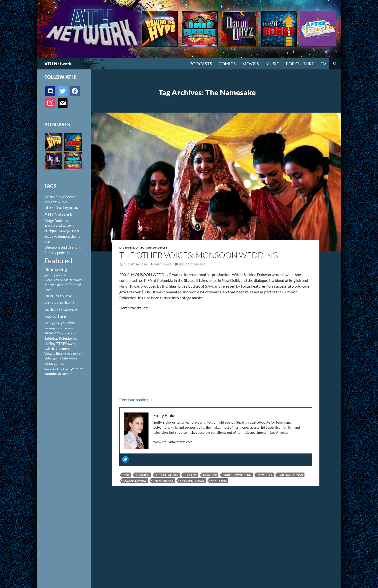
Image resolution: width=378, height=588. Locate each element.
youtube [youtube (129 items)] (77, 369)
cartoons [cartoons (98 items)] (68, 226)
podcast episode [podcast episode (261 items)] (61, 309)
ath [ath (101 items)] (76, 208)
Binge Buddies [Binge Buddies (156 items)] (56, 221)
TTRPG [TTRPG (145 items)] (62, 344)
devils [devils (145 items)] (76, 236)
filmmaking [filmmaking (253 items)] (56, 269)
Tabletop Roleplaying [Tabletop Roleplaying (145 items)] (61, 338)
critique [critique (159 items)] (51, 231)
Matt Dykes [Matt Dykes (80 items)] (76, 280)
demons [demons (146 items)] (64, 236)
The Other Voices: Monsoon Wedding (199, 255)
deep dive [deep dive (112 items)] (51, 237)
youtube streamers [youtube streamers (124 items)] (58, 374)
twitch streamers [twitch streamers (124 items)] (57, 348)
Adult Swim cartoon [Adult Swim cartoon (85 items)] (56, 201)
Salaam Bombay (135, 481)
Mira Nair (210, 475)
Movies (251, 64)
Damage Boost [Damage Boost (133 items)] (68, 231)
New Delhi (265, 475)
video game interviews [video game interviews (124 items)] (61, 358)
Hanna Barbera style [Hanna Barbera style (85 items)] (56, 280)
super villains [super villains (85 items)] (67, 333)
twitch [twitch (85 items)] (72, 344)
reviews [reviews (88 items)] (68, 328)
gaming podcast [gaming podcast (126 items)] (56, 275)
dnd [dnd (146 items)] (47, 242)
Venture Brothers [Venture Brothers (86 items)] (73, 354)
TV (323, 64)
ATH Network (58, 64)
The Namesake (163, 481)
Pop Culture (300, 64)
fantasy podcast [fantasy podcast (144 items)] (57, 253)
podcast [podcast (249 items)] (66, 302)
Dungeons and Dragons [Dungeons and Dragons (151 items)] (63, 247)
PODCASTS (201, 64)
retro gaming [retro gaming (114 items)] (53, 323)
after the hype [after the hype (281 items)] (59, 207)
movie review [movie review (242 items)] (58, 296)
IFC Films (191, 475)
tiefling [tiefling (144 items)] (50, 344)
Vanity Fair (219, 481)
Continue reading (136, 400)
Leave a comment (192, 264)
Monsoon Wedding (237, 475)
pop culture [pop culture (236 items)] (55, 316)
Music (272, 64)
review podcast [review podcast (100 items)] (54, 328)
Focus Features (167, 475)
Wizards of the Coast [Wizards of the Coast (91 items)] (57, 369)
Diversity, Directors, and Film (143, 247)
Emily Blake (162, 264)
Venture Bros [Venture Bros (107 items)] (53, 353)
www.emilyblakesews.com (173, 442)
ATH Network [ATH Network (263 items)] (58, 214)
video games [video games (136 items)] (54, 363)
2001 (126, 475)
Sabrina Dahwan (291, 475)
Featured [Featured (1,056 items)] (58, 260)
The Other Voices (192, 481)
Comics (227, 64)
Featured (143, 475)
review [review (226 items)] (69, 323)
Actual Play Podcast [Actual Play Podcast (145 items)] (60, 197)
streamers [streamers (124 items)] (52, 333)
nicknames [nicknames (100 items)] (51, 303)
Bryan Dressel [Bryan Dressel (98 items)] (53, 226)
